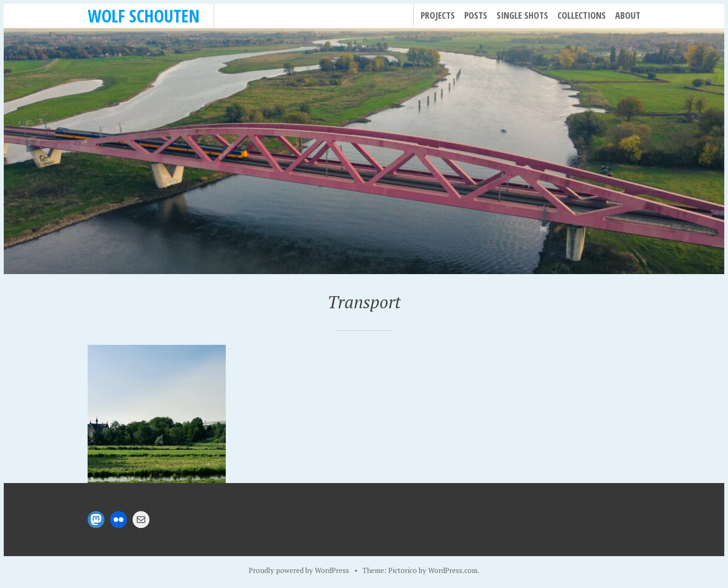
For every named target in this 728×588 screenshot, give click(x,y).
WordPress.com (453, 570)
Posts (476, 15)
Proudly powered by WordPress (299, 570)
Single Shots (522, 15)
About (628, 15)
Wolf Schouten (144, 16)
